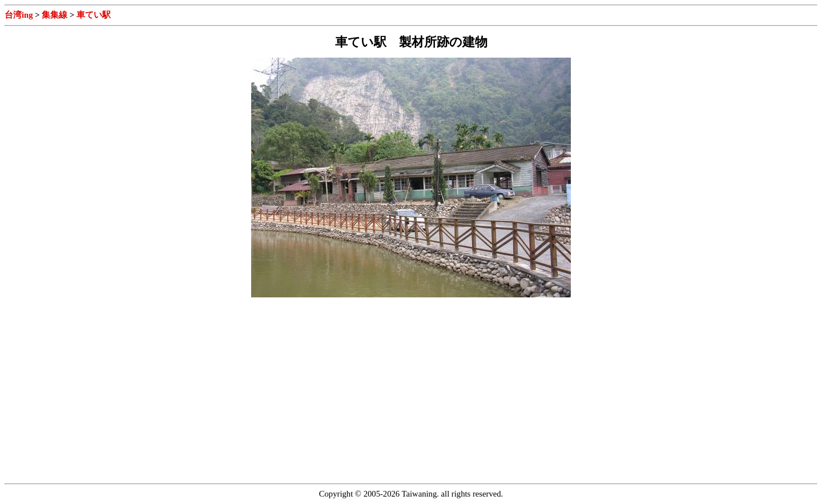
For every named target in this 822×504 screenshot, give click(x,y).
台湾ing (19, 15)
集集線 (55, 15)
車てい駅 (94, 15)
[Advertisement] (100, 388)
